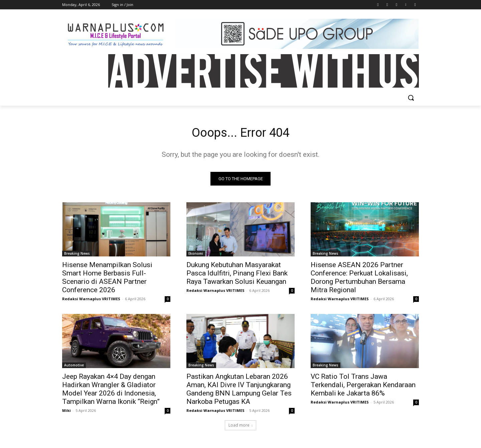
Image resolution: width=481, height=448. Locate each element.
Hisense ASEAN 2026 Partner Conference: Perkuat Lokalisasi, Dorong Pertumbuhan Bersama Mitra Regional (359, 279)
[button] (411, 98)
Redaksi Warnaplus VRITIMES (91, 300)
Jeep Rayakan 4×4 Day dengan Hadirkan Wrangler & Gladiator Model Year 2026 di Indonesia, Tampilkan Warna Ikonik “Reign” (111, 391)
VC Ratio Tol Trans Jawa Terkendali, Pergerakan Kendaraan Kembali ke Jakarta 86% (363, 386)
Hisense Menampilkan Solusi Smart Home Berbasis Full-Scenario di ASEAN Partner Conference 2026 (107, 279)
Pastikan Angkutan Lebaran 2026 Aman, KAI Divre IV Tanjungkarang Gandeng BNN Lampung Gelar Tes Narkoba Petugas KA (239, 391)
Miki (66, 412)
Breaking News (77, 255)
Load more (240, 427)
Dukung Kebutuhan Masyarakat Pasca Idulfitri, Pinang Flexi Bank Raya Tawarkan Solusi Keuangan (237, 275)
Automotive (74, 367)
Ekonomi (196, 255)
